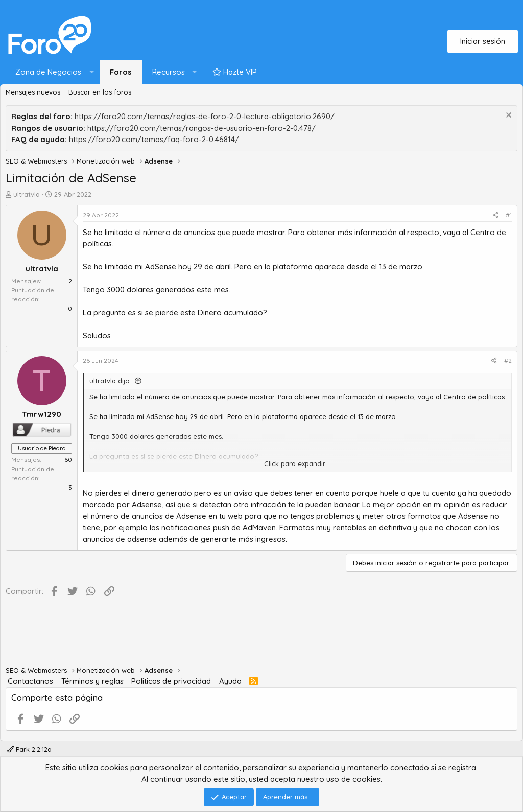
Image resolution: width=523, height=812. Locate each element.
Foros (121, 72)
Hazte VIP (235, 72)
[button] (52, 72)
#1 (509, 215)
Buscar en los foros (100, 92)
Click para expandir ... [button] (298, 463)
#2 (508, 361)
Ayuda (230, 681)
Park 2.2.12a (29, 749)
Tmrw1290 (42, 414)
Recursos (169, 72)
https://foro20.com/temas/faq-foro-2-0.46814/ (154, 139)
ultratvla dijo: (110, 381)
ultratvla (27, 194)
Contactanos (30, 681)
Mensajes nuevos (33, 92)
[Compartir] (496, 215)
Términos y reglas (92, 681)
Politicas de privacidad (171, 681)
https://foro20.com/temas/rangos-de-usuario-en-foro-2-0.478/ (201, 128)
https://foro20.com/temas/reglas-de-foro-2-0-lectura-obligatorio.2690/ (205, 116)
